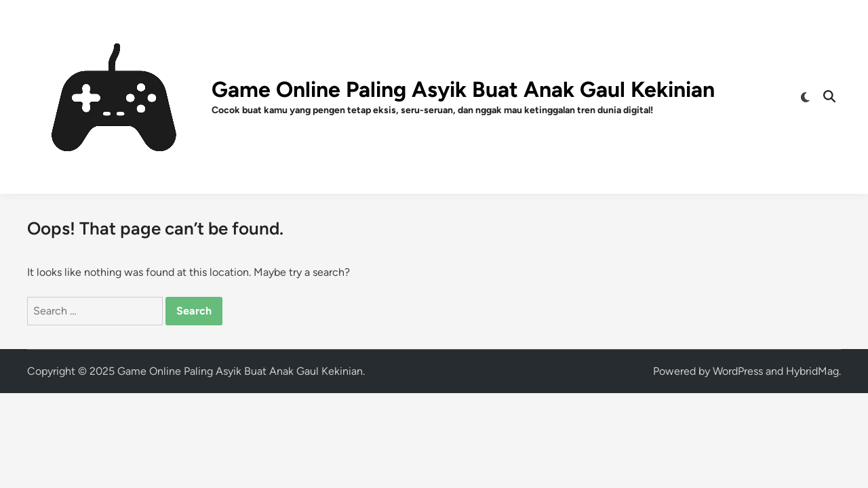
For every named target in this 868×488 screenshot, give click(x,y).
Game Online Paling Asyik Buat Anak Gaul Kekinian (463, 89)
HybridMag (812, 371)
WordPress (738, 371)
